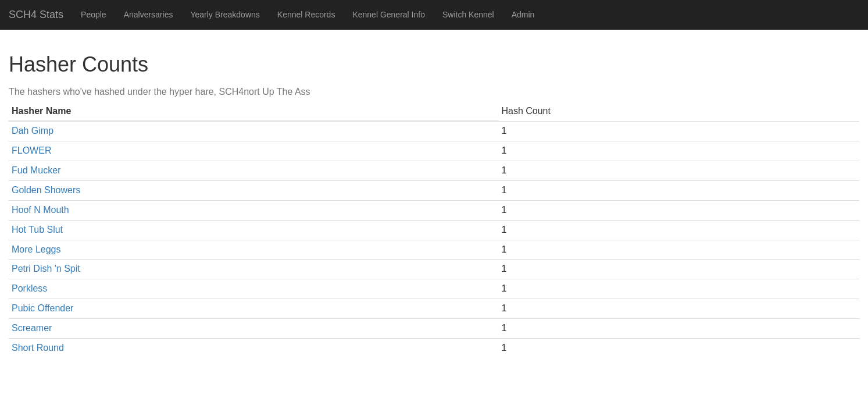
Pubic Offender (42, 308)
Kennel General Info (389, 15)
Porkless (29, 288)
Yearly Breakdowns (225, 15)
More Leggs (36, 249)
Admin (523, 15)
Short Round (38, 348)
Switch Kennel (468, 15)
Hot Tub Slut (37, 230)
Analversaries (149, 15)
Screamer (32, 328)
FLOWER (31, 150)
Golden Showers (46, 190)
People (94, 15)
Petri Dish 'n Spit (46, 269)
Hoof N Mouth (40, 210)
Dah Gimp (33, 131)
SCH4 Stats (36, 15)
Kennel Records (306, 15)
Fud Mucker (36, 170)
